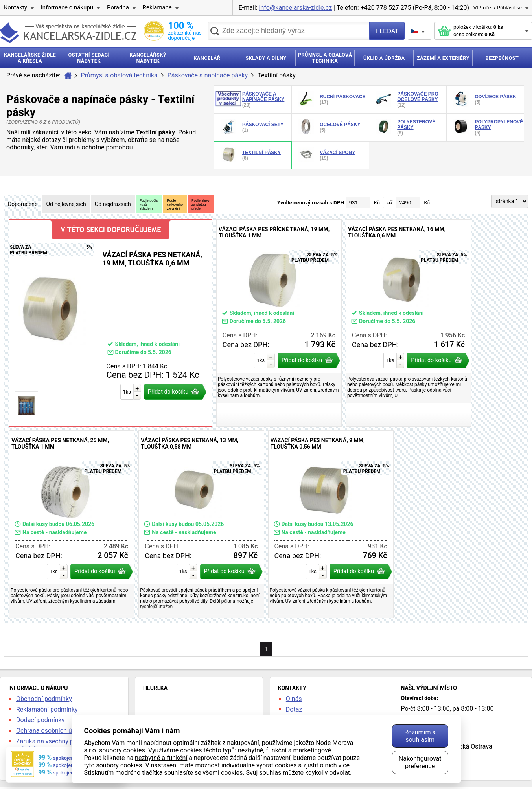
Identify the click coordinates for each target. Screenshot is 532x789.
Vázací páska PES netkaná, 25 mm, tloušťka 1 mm (72, 524)
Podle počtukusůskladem (149, 204)
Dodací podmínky (40, 720)
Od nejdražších (113, 204)
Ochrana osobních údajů (50, 731)
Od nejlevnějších (66, 204)
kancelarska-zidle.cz (68, 33)
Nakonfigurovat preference (420, 762)
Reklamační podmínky (47, 709)
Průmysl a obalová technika (119, 75)
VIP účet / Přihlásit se (498, 8)
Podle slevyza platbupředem (201, 204)
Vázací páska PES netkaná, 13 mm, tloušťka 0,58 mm (201, 524)
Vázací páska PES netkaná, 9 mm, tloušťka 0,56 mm (331, 524)
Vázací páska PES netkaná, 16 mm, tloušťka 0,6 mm (408, 323)
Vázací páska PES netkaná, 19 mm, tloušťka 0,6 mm (111, 323)
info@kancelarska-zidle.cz (296, 8)
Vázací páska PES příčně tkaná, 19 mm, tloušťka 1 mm (279, 323)
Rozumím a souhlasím (420, 736)
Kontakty (16, 7)
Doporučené (23, 204)
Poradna (118, 7)
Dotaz (294, 709)
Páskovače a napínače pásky (208, 75)
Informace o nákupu (67, 7)
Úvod (68, 75)
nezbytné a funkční (161, 758)
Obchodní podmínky (44, 699)
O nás (294, 699)
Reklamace (157, 7)
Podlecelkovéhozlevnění (175, 204)
